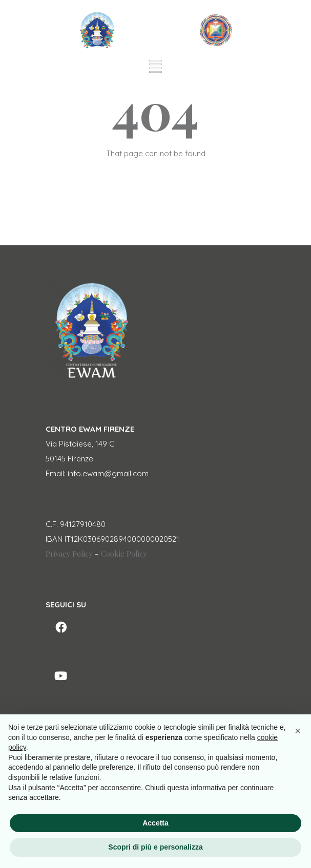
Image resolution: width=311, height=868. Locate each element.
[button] (298, 731)
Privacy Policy (69, 554)
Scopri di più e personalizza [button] (155, 847)
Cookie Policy (124, 554)
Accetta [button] (155, 823)
